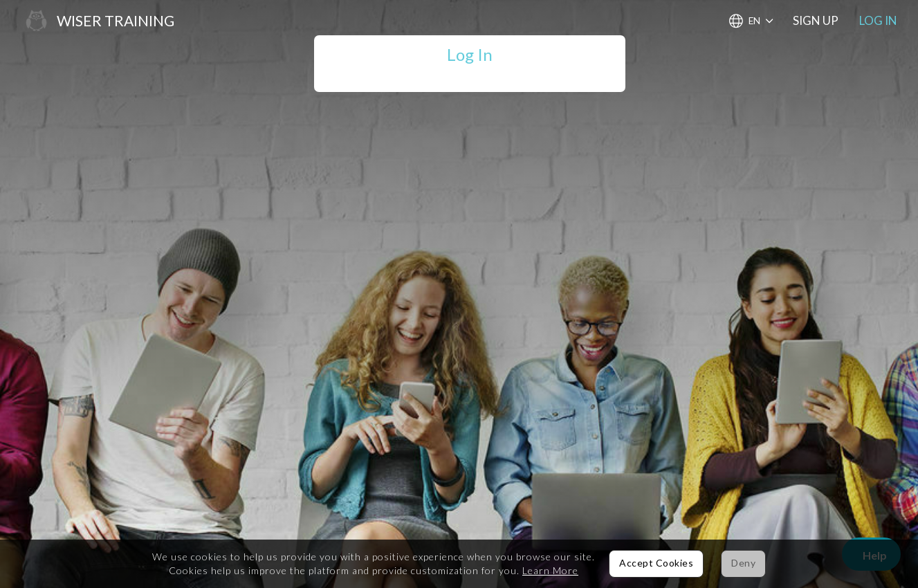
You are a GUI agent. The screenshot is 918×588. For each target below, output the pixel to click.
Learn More (550, 570)
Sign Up (816, 20)
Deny (743, 563)
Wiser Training (116, 20)
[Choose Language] (751, 21)
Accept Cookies (656, 563)
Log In (878, 20)
